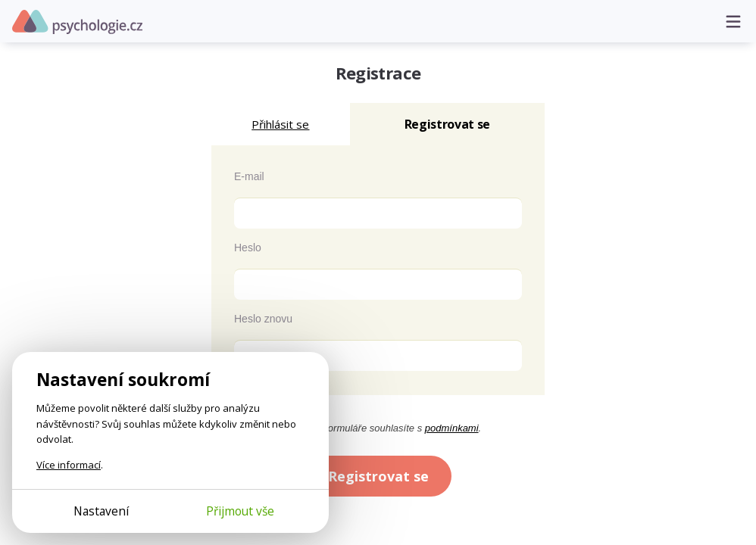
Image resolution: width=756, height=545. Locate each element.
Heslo (248, 248)
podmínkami (452, 428)
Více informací (69, 465)
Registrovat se (378, 476)
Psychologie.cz (77, 22)
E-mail (249, 176)
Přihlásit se (280, 124)
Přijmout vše (240, 511)
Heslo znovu (263, 319)
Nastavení (101, 511)
